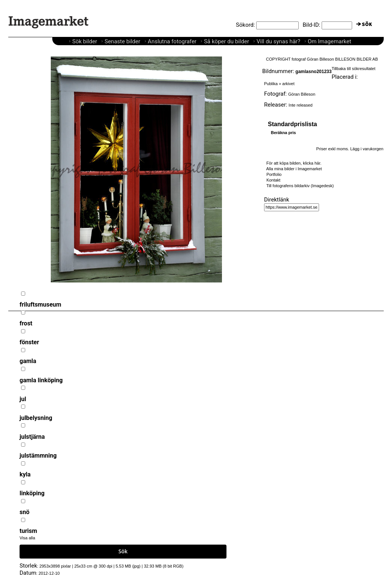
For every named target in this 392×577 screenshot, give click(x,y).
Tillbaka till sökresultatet (353, 69)
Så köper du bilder (226, 41)
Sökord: (245, 25)
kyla (25, 474)
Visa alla (27, 538)
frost (26, 323)
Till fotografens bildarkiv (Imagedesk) (300, 186)
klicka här (311, 163)
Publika (271, 84)
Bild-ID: (311, 25)
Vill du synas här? (278, 41)
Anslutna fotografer (172, 41)
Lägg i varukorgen (367, 149)
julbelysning (36, 418)
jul (23, 399)
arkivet (288, 84)
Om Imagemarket (330, 41)
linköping (32, 493)
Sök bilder (85, 41)
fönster (29, 342)
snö (24, 512)
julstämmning (38, 456)
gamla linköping (41, 380)
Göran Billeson (302, 94)
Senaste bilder (122, 41)
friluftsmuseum (40, 305)
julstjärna (32, 437)
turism (28, 531)
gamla (28, 361)
